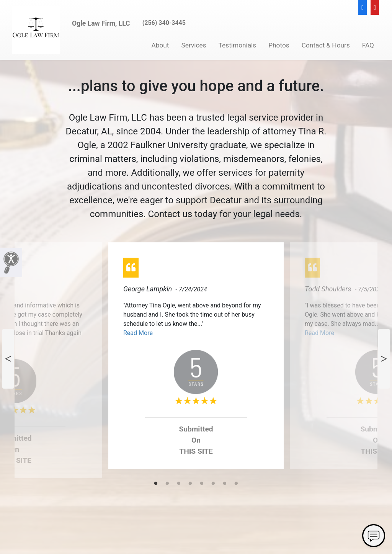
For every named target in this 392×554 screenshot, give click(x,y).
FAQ (368, 45)
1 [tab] (156, 484)
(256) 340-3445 (164, 23)
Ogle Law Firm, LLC (101, 23)
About (160, 45)
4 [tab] (190, 484)
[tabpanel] (196, 359)
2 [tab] (167, 484)
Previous (8, 359)
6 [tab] (213, 484)
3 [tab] (179, 484)
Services (194, 45)
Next (384, 359)
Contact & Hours (326, 45)
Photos (279, 45)
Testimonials (238, 45)
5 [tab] (202, 484)
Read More (138, 333)
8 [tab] (236, 484)
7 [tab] (225, 484)
